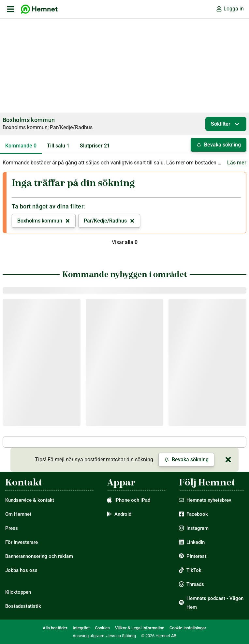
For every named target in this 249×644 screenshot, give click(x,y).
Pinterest (196, 556)
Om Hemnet (18, 514)
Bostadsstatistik (23, 606)
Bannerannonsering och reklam (39, 556)
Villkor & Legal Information (140, 628)
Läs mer (237, 163)
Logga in (230, 9)
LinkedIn (196, 542)
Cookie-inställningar (188, 628)
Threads (195, 584)
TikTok (194, 570)
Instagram (198, 528)
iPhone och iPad (132, 500)
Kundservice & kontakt (30, 500)
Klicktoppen (18, 592)
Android (123, 514)
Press (12, 528)
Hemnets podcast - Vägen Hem (215, 603)
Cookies (102, 628)
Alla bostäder (55, 628)
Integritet (81, 628)
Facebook (197, 514)
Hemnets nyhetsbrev (209, 500)
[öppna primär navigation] (10, 9)
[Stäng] (228, 460)
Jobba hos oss (21, 570)
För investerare (22, 542)
